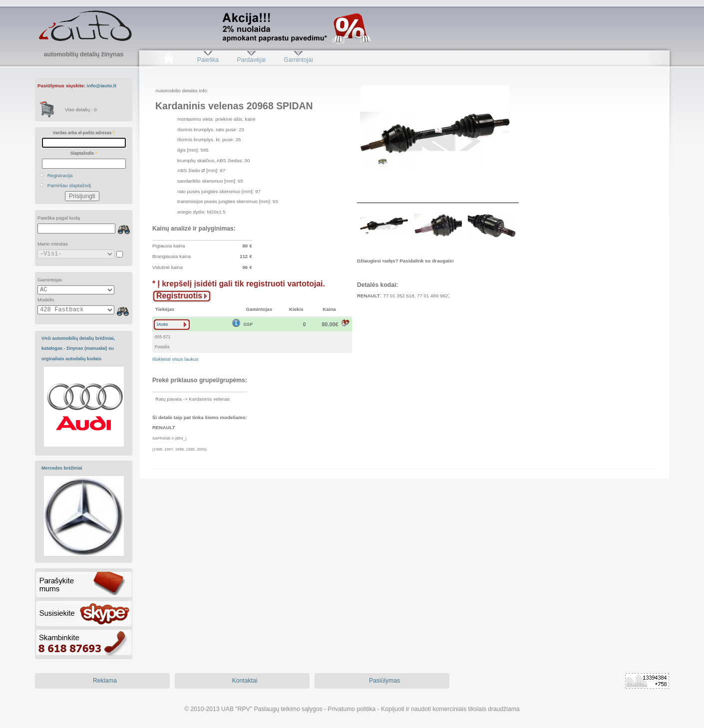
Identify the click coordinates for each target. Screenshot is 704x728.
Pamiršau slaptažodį (69, 185)
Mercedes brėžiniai (62, 468)
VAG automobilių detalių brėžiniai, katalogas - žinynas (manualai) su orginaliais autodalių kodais (78, 349)
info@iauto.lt (102, 86)
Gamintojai (298, 60)
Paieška (208, 60)
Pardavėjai (251, 60)
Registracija (60, 175)
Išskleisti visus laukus (175, 359)
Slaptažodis (84, 153)
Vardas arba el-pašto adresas (84, 133)
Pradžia (169, 60)
